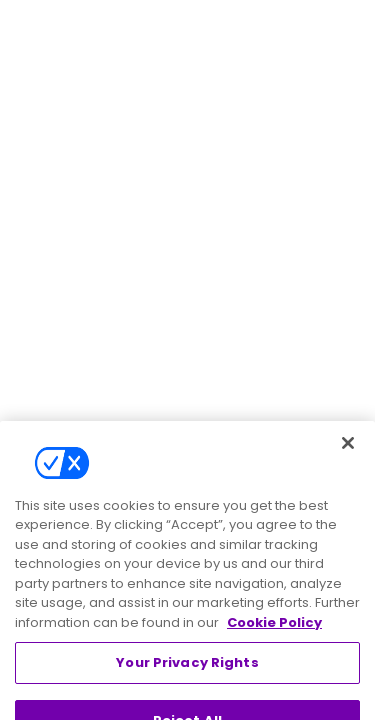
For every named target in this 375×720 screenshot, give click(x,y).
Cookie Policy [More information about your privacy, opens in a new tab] (274, 637)
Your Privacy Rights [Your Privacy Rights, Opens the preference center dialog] (187, 677)
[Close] (348, 458)
